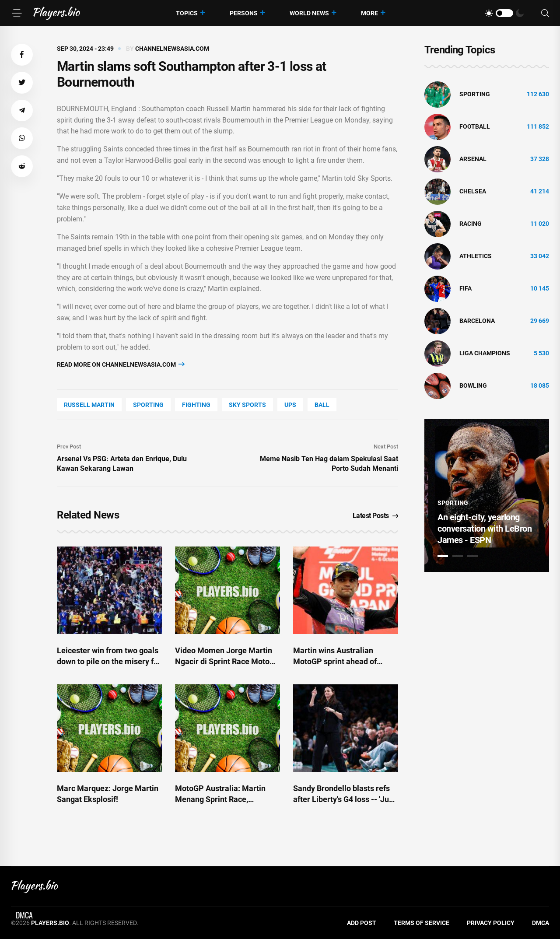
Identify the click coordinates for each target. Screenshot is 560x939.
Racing (471, 224)
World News (309, 13)
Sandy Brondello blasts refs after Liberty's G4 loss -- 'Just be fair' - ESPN (344, 799)
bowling (473, 385)
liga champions (485, 353)
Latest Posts (376, 516)
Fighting (196, 405)
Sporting (148, 405)
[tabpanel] (487, 495)
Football (475, 126)
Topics (187, 13)
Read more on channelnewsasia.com (121, 364)
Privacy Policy (491, 923)
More (369, 13)
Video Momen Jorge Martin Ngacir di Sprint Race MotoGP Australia (227, 661)
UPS (290, 405)
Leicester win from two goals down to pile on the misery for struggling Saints (109, 661)
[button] (22, 55)
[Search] (545, 13)
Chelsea (473, 191)
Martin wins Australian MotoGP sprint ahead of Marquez (335, 661)
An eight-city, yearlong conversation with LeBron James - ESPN (485, 529)
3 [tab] (472, 556)
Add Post (362, 923)
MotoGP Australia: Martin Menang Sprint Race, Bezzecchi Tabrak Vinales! (221, 799)
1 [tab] (443, 556)
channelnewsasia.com (172, 49)
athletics (476, 256)
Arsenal (473, 159)
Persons (244, 13)
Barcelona (477, 321)
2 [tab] (458, 556)
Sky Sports (247, 405)
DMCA (541, 923)
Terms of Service (422, 923)
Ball (322, 405)
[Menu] (17, 13)
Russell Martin (89, 405)
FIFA (465, 288)
